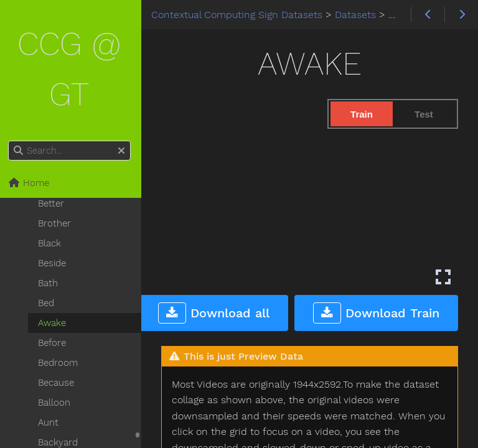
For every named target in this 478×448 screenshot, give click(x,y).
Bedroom (60, 363)
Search (11, 141)
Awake (54, 323)
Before (54, 343)
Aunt (50, 422)
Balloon (56, 403)
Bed (48, 303)
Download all (214, 312)
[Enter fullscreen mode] (443, 276)
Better (53, 203)
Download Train (376, 312)
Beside (54, 263)
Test (424, 114)
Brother (56, 223)
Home (31, 183)
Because (58, 383)
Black (51, 243)
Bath (50, 283)
